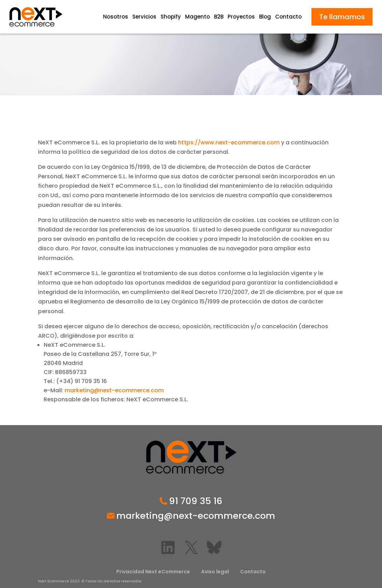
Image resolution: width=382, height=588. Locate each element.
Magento (197, 17)
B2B (219, 17)
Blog (265, 17)
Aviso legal (215, 572)
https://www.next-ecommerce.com (229, 142)
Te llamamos (342, 17)
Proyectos (241, 17)
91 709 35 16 (196, 501)
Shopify (171, 17)
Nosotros (116, 17)
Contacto (288, 17)
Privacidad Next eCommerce (153, 572)
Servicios (144, 17)
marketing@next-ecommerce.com (114, 390)
